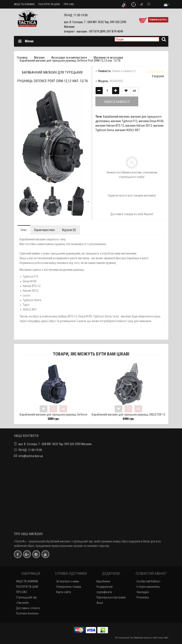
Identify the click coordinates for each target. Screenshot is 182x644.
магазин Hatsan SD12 (139, 126)
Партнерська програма (111, 597)
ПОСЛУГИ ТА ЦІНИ (49, 4)
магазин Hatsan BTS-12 (110, 126)
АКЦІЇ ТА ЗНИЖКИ (24, 4)
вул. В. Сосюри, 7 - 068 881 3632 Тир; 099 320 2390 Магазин (55, 444)
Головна (22, 58)
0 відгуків (158, 76)
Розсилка (143, 597)
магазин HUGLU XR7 (127, 130)
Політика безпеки (27, 613)
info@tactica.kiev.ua (31, 456)
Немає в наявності (117, 102)
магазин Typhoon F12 (124, 121)
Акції (100, 603)
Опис (24, 230)
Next (88, 201)
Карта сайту (64, 592)
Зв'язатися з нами (68, 581)
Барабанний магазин (116, 117)
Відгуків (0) (69, 230)
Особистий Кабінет (148, 581)
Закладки (143, 592)
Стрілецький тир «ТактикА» (26, 600)
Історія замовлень (148, 587)
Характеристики (44, 230)
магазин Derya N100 (151, 121)
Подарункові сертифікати (105, 589)
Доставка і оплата (28, 608)
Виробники (103, 581)
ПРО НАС (69, 4)
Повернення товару (69, 587)
